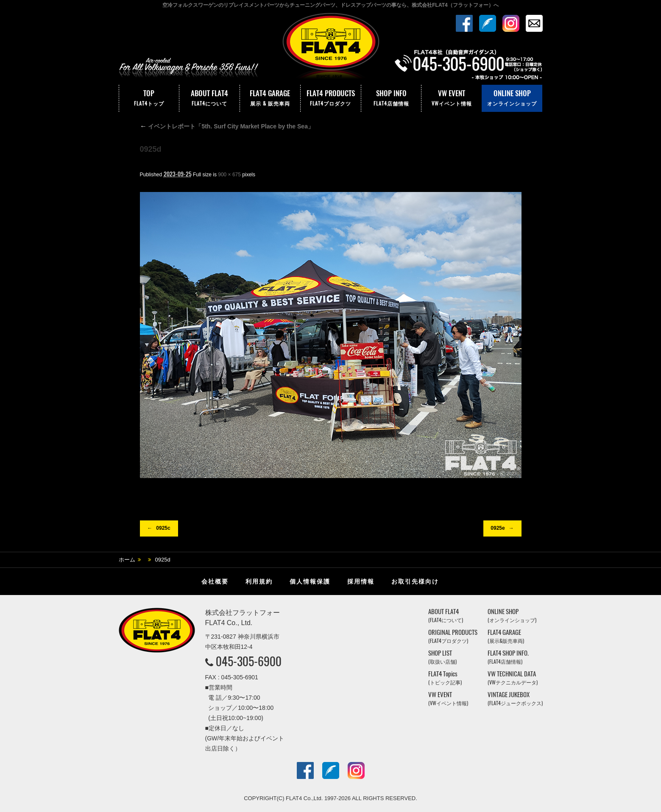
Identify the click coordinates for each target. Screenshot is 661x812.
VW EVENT (452, 98)
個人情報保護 (310, 581)
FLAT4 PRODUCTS (331, 98)
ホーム (127, 560)
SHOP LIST (442, 657)
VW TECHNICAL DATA (513, 678)
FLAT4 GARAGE (270, 98)
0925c (163, 528)
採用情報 (361, 581)
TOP (149, 98)
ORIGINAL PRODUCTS (453, 636)
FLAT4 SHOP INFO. (508, 657)
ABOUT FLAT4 (209, 98)
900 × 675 (229, 175)
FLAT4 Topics (445, 678)
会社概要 (215, 581)
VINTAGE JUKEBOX (515, 699)
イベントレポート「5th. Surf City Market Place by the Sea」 (227, 126)
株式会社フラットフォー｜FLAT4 (331, 48)
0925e (498, 528)
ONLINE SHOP (512, 98)
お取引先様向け (415, 581)
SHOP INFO (391, 98)
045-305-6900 (249, 661)
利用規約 (259, 581)
